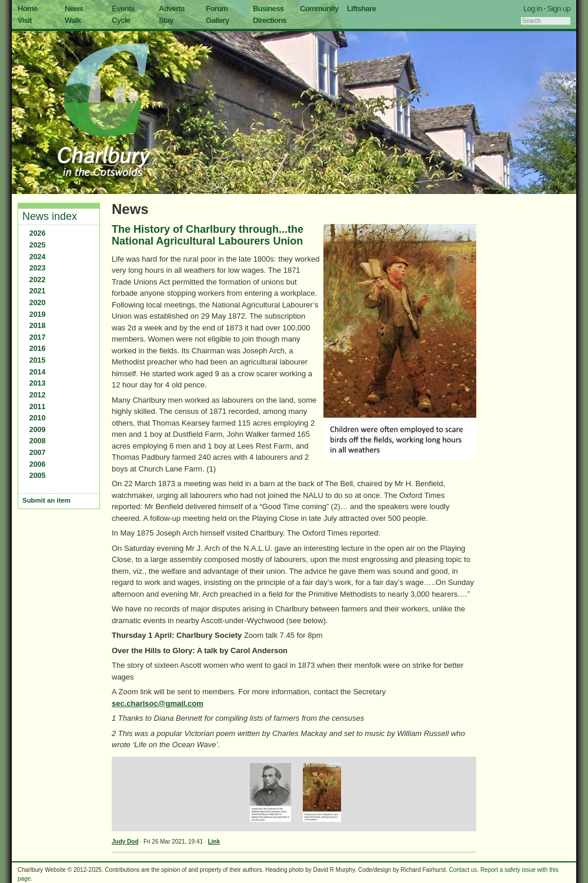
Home (28, 9)
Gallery (218, 20)
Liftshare (361, 9)
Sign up (559, 9)
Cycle (121, 20)
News (74, 9)
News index (50, 216)
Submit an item (46, 500)
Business (268, 9)
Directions (270, 20)
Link (214, 842)
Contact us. (464, 870)
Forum (217, 9)
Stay (166, 20)
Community (319, 9)
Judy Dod (125, 842)
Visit (25, 20)
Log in (533, 9)
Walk (73, 20)
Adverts (172, 9)
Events (123, 9)
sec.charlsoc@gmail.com (158, 703)
